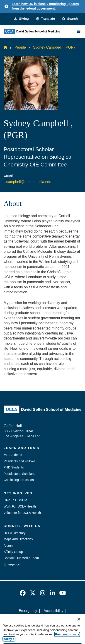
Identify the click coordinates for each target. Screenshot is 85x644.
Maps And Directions (18, 539)
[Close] (79, 624)
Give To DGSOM (15, 500)
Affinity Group (13, 552)
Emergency (12, 564)
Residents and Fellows (20, 461)
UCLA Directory (15, 533)
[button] (45, 19)
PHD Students (14, 467)
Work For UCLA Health (20, 506)
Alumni (8, 545)
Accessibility (53, 611)
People (20, 47)
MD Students (13, 455)
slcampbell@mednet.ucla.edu (27, 182)
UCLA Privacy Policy (41, 619)
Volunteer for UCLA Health (22, 513)
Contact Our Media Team (21, 558)
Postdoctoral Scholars (19, 474)
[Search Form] (70, 19)
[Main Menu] (79, 31)
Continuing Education (19, 480)
